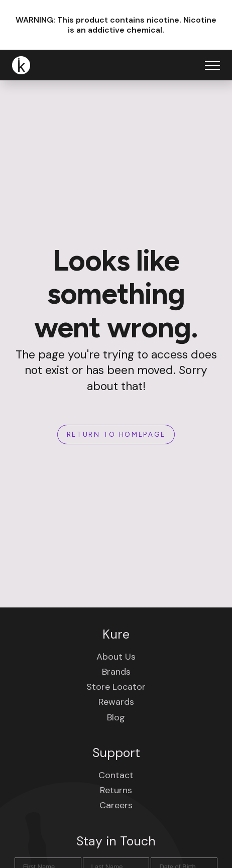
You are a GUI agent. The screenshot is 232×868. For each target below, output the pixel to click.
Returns (116, 790)
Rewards (116, 702)
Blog (116, 717)
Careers (116, 805)
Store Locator (116, 687)
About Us (116, 657)
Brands (116, 672)
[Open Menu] (212, 65)
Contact (116, 775)
